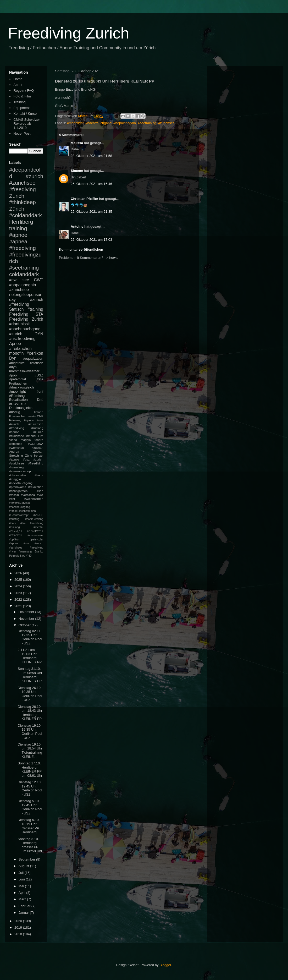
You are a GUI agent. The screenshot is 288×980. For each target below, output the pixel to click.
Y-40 (29, 556)
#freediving (23, 248)
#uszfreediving (22, 339)
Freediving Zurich (69, 33)
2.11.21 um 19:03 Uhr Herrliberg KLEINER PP (30, 656)
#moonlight (75, 123)
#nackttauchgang (21, 483)
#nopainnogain (124, 123)
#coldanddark (26, 215)
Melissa (77, 143)
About (18, 85)
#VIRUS (38, 515)
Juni (22, 879)
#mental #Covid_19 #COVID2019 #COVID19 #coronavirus (26, 531)
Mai (22, 886)
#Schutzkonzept (19, 515)
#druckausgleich (21, 387)
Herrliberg (21, 222)
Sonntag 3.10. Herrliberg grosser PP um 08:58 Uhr (30, 845)
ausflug (15, 412)
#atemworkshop (20, 471)
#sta (40, 379)
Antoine (77, 226)
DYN (39, 334)
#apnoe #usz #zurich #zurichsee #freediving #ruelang (26, 424)
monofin (16, 353)
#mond (31, 436)
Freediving (19, 314)
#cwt (13, 280)
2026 (19, 573)
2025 (19, 580)
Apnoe (15, 344)
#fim (23, 523)
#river (13, 552)
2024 (19, 586)
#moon (38, 412)
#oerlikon (35, 353)
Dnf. (40, 400)
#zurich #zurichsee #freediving (26, 183)
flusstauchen (18, 416)
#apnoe (18, 235)
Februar (25, 906)
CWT (38, 280)
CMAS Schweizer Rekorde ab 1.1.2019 (27, 124)
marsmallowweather (24, 371)
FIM (41, 436)
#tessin (14, 495)
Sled (22, 556)
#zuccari (37, 448)
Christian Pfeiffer (84, 199)
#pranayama (18, 487)
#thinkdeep (23, 202)
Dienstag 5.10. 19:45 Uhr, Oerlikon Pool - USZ (30, 807)
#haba (39, 475)
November (27, 619)
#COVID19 (17, 404)
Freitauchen (18, 383)
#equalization (33, 358)
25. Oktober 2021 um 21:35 (91, 212)
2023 (19, 593)
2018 (19, 934)
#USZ (39, 375)
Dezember (27, 612)
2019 (19, 927)
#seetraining (147, 123)
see (26, 280)
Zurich (17, 196)
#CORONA (36, 444)
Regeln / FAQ (24, 91)
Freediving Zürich (26, 319)
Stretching (16, 455)
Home (18, 79)
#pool (13, 375)
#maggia (15, 479)
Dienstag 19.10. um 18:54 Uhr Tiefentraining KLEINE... (30, 751)
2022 (19, 600)
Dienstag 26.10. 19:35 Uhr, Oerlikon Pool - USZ (30, 694)
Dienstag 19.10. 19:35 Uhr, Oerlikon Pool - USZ (30, 732)
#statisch (37, 363)
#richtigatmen (18, 491)
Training (19, 102)
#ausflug (14, 519)
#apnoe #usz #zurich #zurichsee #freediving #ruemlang (26, 463)
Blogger (165, 965)
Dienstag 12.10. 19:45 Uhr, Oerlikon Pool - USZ (30, 788)
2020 (19, 921)
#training (35, 309)
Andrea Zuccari (26, 451)
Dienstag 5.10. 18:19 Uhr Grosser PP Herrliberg (29, 826)
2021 (19, 606)
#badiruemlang (34, 519)
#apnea (18, 241)
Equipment (21, 108)
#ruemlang (25, 552)
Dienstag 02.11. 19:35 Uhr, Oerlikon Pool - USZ (30, 637)
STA (39, 314)
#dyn (13, 367)
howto (114, 258)
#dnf (40, 392)
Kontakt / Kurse (25, 114)
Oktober (25, 625)
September (27, 859)
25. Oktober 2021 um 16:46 (91, 184)
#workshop (17, 448)
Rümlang (15, 420)
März (23, 899)
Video (13, 440)
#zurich (16, 334)
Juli (22, 873)
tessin (32, 416)
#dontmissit (20, 324)
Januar (24, 913)
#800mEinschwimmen (23, 511)
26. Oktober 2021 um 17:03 (91, 240)
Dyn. (13, 358)
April (23, 893)
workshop (16, 444)
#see (40, 491)
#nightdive (17, 363)
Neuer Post (22, 133)
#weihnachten (34, 499)
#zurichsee (166, 123)
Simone (77, 171)
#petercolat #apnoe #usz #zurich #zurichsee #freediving (26, 544)
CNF (40, 416)
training (18, 228)
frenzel (39, 455)
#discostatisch (19, 475)
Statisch (16, 309)
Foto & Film (22, 96)
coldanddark (24, 274)
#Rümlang (17, 396)
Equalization (18, 400)
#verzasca (28, 495)
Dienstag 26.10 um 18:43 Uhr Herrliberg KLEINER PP (30, 713)
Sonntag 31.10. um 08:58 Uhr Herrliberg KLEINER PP (30, 675)
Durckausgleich (21, 408)
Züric (29, 455)
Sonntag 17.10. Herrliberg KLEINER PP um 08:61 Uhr (30, 769)
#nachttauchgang (98, 123)
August (24, 866)
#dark (13, 523)
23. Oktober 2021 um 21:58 (91, 156)
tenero (39, 440)
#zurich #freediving (26, 302)
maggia (26, 440)
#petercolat (18, 379)
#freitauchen (20, 349)
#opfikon (14, 540)
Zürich (17, 209)
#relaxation (36, 487)
